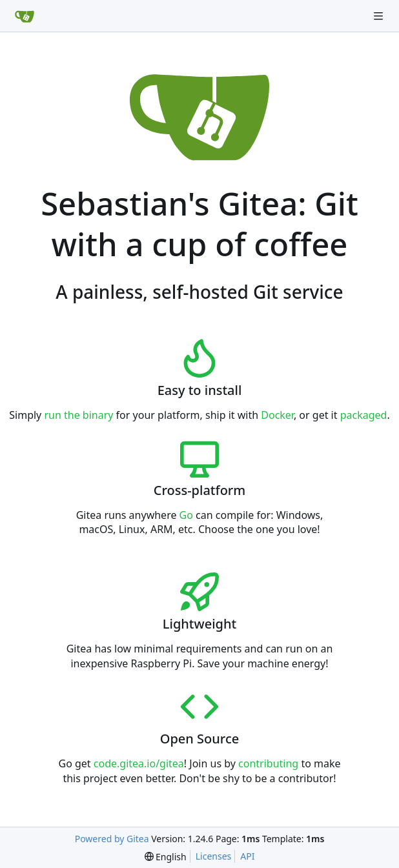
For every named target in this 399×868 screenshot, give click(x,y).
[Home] (25, 16)
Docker (277, 415)
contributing (268, 763)
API (247, 856)
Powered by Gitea (112, 839)
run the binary (78, 415)
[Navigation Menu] (380, 16)
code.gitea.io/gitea (139, 763)
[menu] (166, 857)
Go (186, 515)
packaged (364, 415)
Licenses (214, 856)
